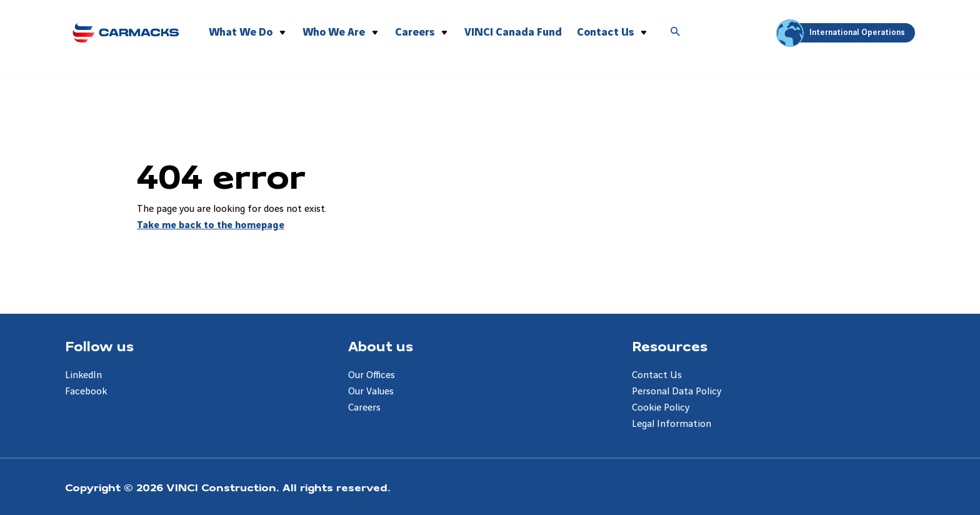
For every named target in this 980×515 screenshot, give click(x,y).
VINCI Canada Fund (513, 32)
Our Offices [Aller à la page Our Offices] (372, 375)
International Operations (842, 33)
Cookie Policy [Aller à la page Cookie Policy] (661, 408)
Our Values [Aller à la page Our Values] (371, 392)
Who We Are (334, 32)
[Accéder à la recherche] (676, 32)
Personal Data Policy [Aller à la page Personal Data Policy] (677, 392)
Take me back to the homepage (211, 225)
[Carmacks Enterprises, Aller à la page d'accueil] (126, 31)
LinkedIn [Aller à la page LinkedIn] (83, 375)
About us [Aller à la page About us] (381, 346)
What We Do (241, 32)
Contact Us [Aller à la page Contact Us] (657, 375)
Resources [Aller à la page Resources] (670, 346)
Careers (415, 32)
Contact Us (605, 32)
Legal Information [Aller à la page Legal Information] (672, 424)
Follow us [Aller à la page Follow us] (99, 346)
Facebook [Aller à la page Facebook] (86, 392)
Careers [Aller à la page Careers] (364, 408)
